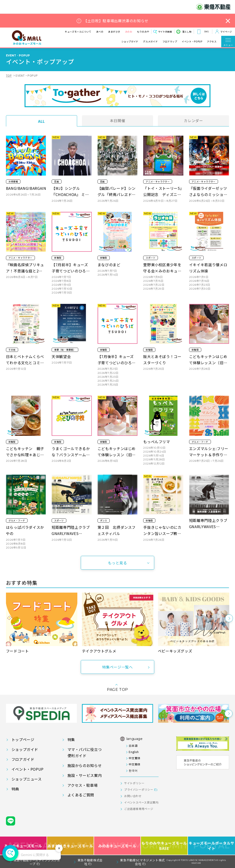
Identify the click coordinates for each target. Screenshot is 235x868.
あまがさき (110, 32)
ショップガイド (130, 42)
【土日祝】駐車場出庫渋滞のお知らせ (116, 21)
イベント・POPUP (192, 42)
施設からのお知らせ (85, 765)
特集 (71, 739)
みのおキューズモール (117, 846)
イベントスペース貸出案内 (141, 802)
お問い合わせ (133, 796)
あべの (95, 32)
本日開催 (118, 121)
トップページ (23, 739)
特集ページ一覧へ (117, 667)
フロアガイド (23, 759)
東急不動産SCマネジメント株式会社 (142, 862)
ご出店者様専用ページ (139, 809)
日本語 (133, 746)
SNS (206, 32)
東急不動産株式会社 (90, 862)
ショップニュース (27, 779)
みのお (124, 32)
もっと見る (117, 563)
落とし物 (187, 32)
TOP (9, 75)
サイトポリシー (134, 783)
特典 (15, 789)
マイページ (226, 32)
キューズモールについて (74, 32)
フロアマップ (170, 42)
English (134, 752)
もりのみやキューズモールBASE (164, 846)
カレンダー (193, 121)
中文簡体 (135, 764)
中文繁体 (135, 758)
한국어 (133, 770)
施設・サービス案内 (85, 775)
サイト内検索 (165, 32)
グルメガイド (150, 42)
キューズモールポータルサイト (211, 846)
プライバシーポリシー (139, 789)
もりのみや (139, 32)
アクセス (212, 42)
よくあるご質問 (81, 795)
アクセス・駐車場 (83, 785)
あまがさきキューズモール (71, 846)
